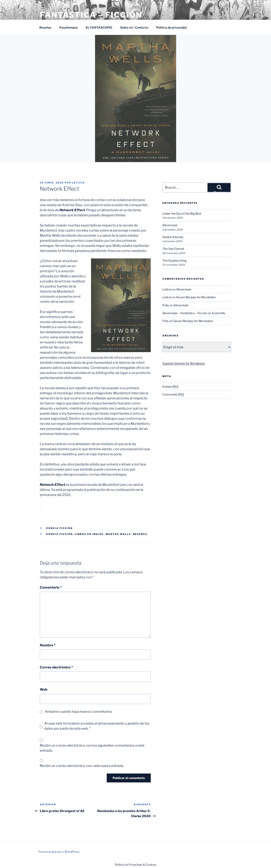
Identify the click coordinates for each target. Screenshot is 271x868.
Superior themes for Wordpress (184, 363)
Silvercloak (170, 225)
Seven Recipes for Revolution (196, 297)
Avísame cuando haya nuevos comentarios (78, 712)
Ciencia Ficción (59, 528)
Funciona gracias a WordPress (59, 852)
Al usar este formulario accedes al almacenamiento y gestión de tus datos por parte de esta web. (97, 726)
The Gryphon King (174, 260)
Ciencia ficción (59, 534)
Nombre (48, 645)
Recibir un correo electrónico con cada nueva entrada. (82, 766)
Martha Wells (118, 534)
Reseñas (45, 27)
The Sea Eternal (173, 249)
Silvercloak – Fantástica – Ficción (185, 313)
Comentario (51, 587)
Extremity (219, 313)
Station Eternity (173, 237)
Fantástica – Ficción (91, 15)
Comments (173, 394)
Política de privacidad (171, 27)
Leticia (78, 183)
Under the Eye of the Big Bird (182, 213)
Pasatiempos (68, 27)
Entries (170, 387)
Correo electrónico (56, 667)
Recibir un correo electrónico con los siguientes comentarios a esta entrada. (92, 748)
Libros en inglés (89, 534)
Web (44, 690)
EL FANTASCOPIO (99, 27)
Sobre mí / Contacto (134, 27)
